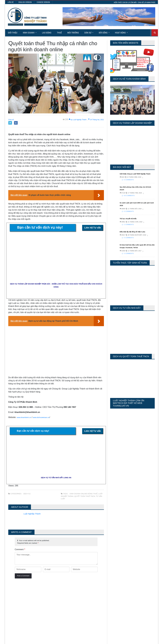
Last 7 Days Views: (118, 595)
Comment (20, 549)
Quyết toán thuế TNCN (84, 496)
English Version (25, 2)
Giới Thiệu (13, 33)
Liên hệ (11, 2)
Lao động (47, 33)
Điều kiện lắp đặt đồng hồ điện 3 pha (135, 234)
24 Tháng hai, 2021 (94, 119)
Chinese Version (43, 2)
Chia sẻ (12, 119)
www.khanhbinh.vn (25, 417)
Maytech (56, 641)
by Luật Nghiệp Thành (71, 119)
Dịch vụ (27, 494)
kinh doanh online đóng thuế (83, 494)
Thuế (59, 33)
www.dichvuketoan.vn (45, 417)
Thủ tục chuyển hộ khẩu (130, 221)
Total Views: (115, 602)
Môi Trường (73, 33)
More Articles (81, 633)
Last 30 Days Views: (118, 598)
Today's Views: (116, 591)
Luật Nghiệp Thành (33, 514)
